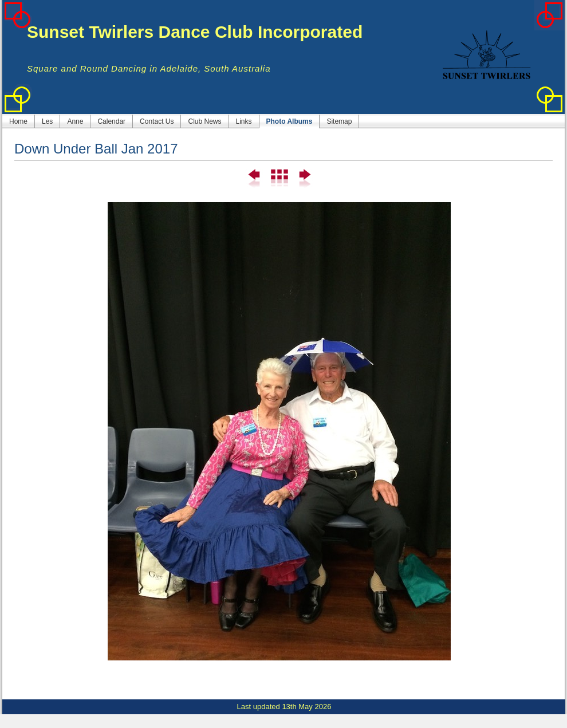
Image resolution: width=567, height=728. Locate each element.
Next (304, 179)
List (279, 179)
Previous (255, 179)
